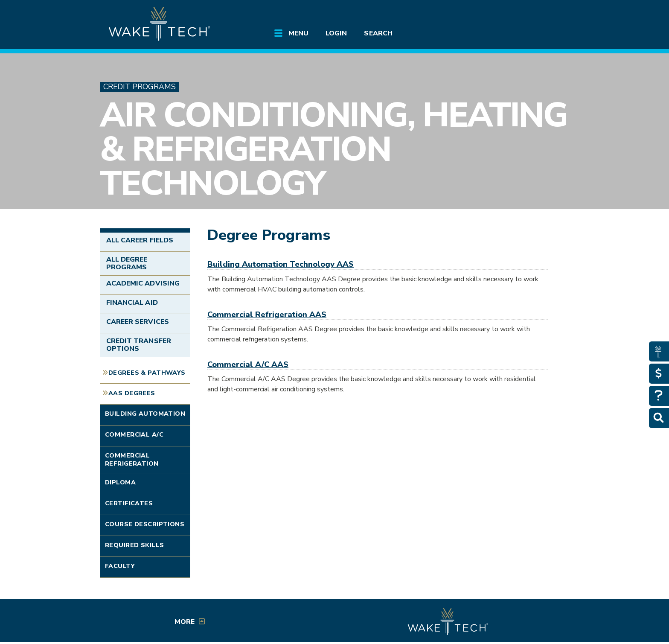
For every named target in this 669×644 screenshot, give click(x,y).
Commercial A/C (134, 434)
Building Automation (145, 414)
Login (336, 33)
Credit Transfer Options (139, 345)
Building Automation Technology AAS (281, 264)
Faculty (120, 566)
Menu (298, 33)
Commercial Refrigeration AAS (267, 314)
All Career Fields (140, 240)
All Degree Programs (127, 263)
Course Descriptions (145, 524)
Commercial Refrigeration (132, 459)
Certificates (129, 503)
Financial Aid (132, 303)
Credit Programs (140, 87)
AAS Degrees (132, 393)
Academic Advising (143, 283)
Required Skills (134, 545)
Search (378, 33)
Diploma (120, 482)
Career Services (138, 322)
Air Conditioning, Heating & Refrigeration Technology (333, 149)
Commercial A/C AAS (248, 364)
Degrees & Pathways (147, 373)
